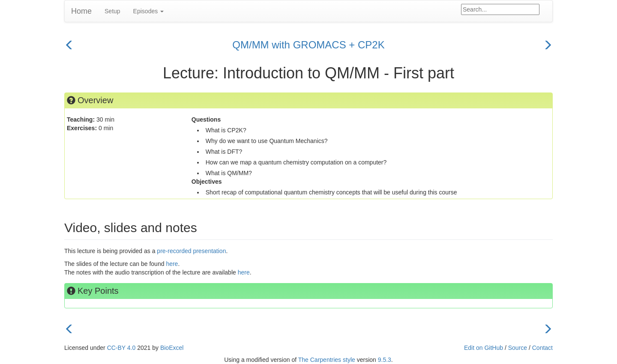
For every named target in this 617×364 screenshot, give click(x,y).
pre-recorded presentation (191, 251)
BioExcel (172, 348)
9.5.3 (385, 360)
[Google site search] (500, 9)
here (172, 264)
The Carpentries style (327, 360)
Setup (112, 11)
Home (81, 11)
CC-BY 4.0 (121, 348)
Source (518, 348)
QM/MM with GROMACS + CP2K (308, 45)
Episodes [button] (148, 11)
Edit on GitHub (484, 348)
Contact (542, 348)
